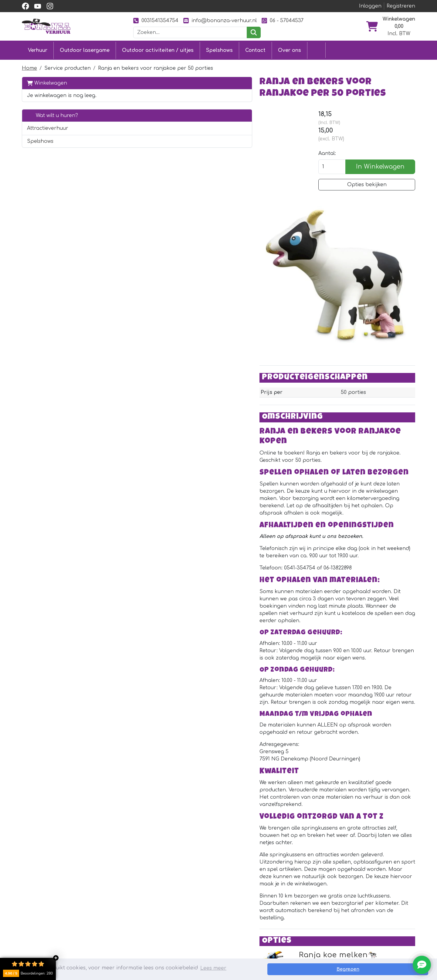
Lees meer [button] (213, 969)
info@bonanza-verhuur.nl (220, 20)
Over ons (290, 49)
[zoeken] (254, 32)
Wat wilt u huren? (53, 113)
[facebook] (25, 6)
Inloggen (370, 6)
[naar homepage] (46, 26)
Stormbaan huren (125, 915)
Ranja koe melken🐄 (211, 771)
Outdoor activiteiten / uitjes (158, 49)
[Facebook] (348, 894)
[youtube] (38, 6)
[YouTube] (361, 894)
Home (29, 66)
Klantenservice (201, 904)
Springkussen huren (127, 904)
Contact (255, 49)
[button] (107, 126)
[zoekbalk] (190, 32)
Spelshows (219, 49)
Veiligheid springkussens (213, 948)
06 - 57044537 (283, 20)
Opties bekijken (369, 188)
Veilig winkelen (200, 926)
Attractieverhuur (48, 126)
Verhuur (38, 49)
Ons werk (274, 915)
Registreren (401, 6)
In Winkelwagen (382, 170)
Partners (273, 904)
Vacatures (194, 937)
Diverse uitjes (118, 937)
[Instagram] (373, 894)
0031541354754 (156, 20)
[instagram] (50, 6)
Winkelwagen (47, 81)
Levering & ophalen (207, 915)
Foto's (269, 926)
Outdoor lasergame (85, 49)
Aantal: (331, 157)
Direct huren (379, 794)
